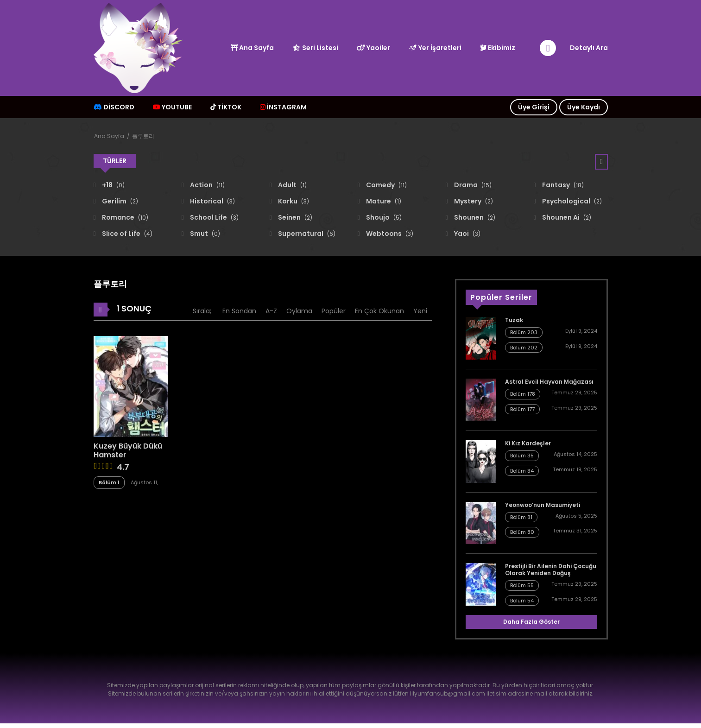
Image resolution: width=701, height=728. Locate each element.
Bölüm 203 (524, 332)
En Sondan (239, 311)
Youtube (172, 107)
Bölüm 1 (109, 482)
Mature (383, 201)
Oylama (299, 311)
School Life (214, 217)
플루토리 (143, 136)
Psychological (571, 201)
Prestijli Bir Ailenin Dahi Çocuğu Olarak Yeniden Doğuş (551, 569)
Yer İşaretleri (435, 48)
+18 (113, 185)
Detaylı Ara (589, 48)
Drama (472, 185)
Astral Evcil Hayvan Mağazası (549, 382)
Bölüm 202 (524, 348)
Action (207, 185)
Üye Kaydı (584, 107)
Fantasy (562, 185)
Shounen (474, 217)
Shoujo (383, 217)
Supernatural (306, 234)
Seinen (294, 217)
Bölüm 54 (522, 601)
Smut (204, 234)
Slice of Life (126, 234)
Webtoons (389, 234)
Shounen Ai (566, 217)
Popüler (334, 311)
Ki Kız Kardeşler (528, 443)
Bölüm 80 (522, 532)
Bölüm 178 (523, 394)
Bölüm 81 (521, 517)
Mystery (473, 201)
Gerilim (119, 201)
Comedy (386, 185)
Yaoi (467, 234)
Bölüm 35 (522, 456)
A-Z (271, 311)
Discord (114, 107)
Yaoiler (373, 48)
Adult (292, 185)
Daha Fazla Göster (531, 622)
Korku (293, 201)
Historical (212, 201)
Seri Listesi (315, 48)
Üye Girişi (534, 107)
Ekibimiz (498, 48)
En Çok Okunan (379, 311)
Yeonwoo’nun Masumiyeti (543, 505)
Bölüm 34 (522, 471)
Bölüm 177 (522, 409)
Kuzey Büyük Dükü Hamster (128, 450)
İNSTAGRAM (283, 107)
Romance (124, 217)
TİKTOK (226, 107)
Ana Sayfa (253, 48)
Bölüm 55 (522, 585)
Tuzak (514, 320)
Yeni (420, 311)
